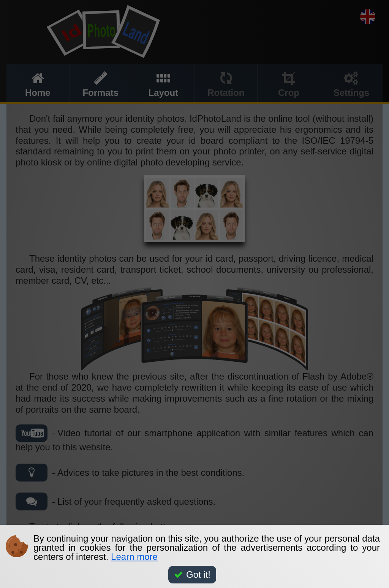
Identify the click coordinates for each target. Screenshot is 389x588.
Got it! (192, 574)
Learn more (134, 557)
